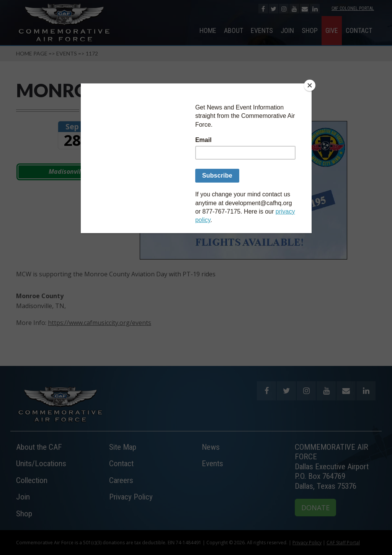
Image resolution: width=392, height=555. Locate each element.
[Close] (310, 85)
